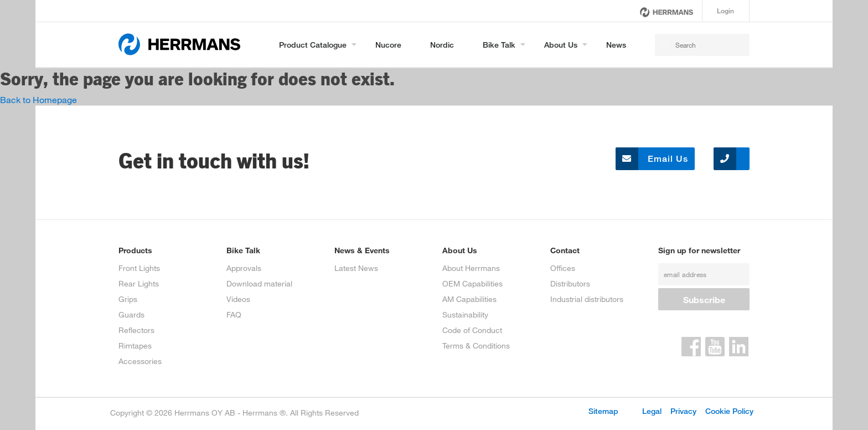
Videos (238, 299)
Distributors (570, 283)
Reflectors (136, 330)
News (616, 45)
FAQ (234, 314)
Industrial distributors (587, 299)
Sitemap (603, 411)
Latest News (356, 268)
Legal (652, 411)
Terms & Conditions (476, 345)
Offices (563, 268)
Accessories (140, 361)
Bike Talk (499, 45)
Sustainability (465, 314)
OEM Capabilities (472, 283)
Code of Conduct (472, 330)
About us (561, 45)
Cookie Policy (729, 411)
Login (725, 11)
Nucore (388, 45)
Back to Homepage (38, 99)
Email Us (652, 159)
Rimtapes (135, 345)
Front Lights (139, 268)
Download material (259, 283)
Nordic (442, 45)
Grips (128, 299)
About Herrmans (471, 268)
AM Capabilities (469, 299)
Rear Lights (139, 283)
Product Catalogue (313, 45)
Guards (131, 314)
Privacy (683, 411)
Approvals (244, 268)
